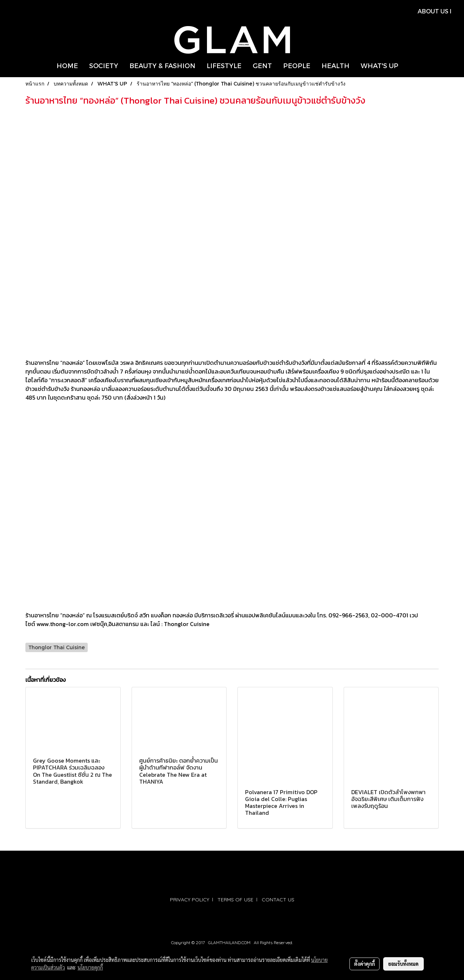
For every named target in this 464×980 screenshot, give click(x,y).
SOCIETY (104, 65)
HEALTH (335, 65)
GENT (262, 65)
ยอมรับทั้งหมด (403, 964)
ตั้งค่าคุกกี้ (364, 964)
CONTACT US (278, 900)
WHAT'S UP (380, 65)
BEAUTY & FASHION (162, 65)
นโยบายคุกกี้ (90, 967)
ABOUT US (433, 11)
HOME (67, 65)
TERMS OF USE (235, 900)
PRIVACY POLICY (190, 900)
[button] (410, 66)
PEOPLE (297, 65)
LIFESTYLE (224, 65)
